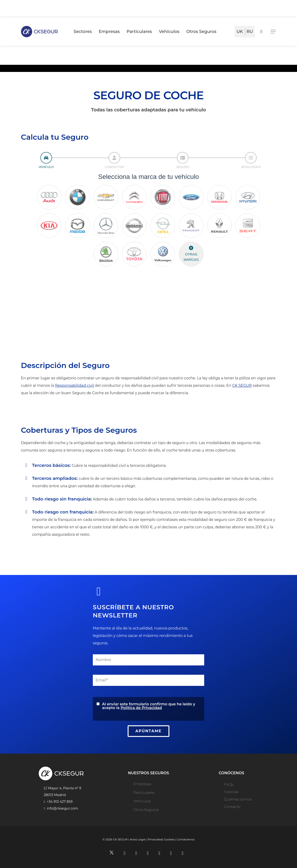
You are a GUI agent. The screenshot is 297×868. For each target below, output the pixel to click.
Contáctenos (186, 839)
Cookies (169, 839)
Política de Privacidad (141, 708)
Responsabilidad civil (74, 386)
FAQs (229, 784)
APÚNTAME (149, 731)
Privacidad (155, 839)
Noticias (231, 792)
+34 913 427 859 (60, 802)
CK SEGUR (242, 386)
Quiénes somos (238, 799)
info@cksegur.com (63, 808)
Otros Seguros (146, 810)
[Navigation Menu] (273, 32)
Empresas (142, 784)
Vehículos (142, 801)
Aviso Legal (137, 839)
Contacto (232, 807)
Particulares (144, 792)
